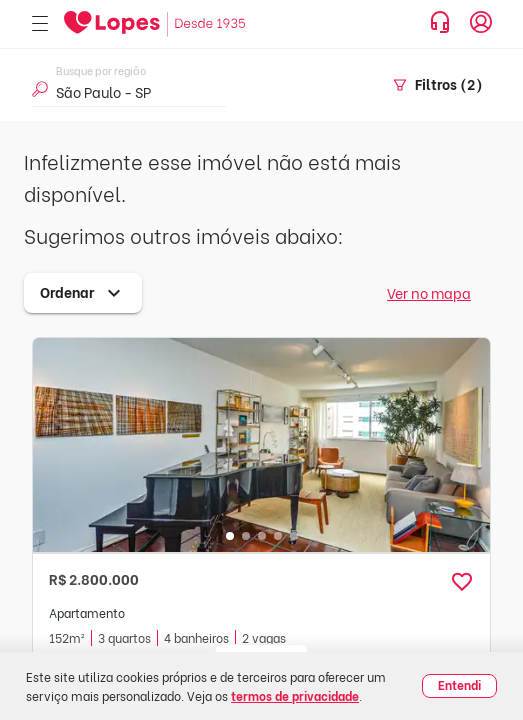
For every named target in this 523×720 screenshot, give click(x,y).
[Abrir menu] (40, 24)
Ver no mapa (429, 292)
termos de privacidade (295, 695)
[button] (462, 582)
